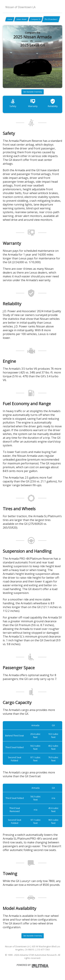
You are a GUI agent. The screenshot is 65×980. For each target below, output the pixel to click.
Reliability (53, 103)
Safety (13, 103)
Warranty (33, 103)
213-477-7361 (43, 950)
